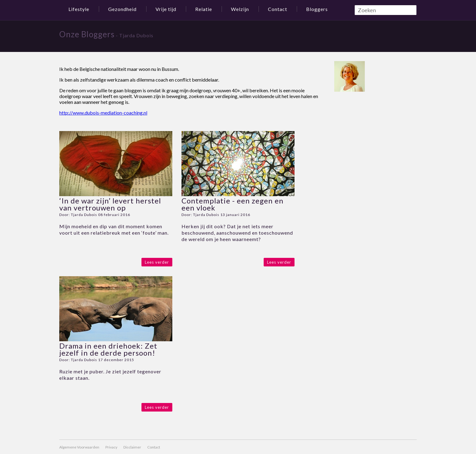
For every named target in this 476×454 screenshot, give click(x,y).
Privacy (111, 447)
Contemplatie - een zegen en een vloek (233, 204)
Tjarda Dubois (84, 215)
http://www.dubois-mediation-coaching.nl (103, 113)
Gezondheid (122, 9)
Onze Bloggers (87, 34)
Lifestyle (79, 9)
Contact (278, 9)
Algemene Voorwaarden (79, 447)
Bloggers (317, 9)
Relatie (204, 9)
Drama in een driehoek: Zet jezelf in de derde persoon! (108, 349)
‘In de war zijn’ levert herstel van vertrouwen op (110, 204)
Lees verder (157, 262)
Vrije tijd (166, 9)
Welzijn (240, 9)
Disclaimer (132, 447)
